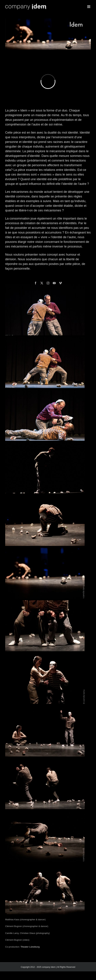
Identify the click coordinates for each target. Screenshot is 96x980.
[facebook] (36, 283)
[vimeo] (60, 283)
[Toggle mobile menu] (89, 7)
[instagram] (48, 283)
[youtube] (54, 283)
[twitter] (42, 283)
